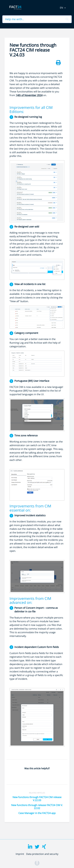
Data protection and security (42, 854)
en (62, 8)
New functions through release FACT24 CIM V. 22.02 (37, 807)
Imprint (20, 854)
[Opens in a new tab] (37, 863)
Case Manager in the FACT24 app (37, 813)
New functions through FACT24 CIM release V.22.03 (37, 799)
